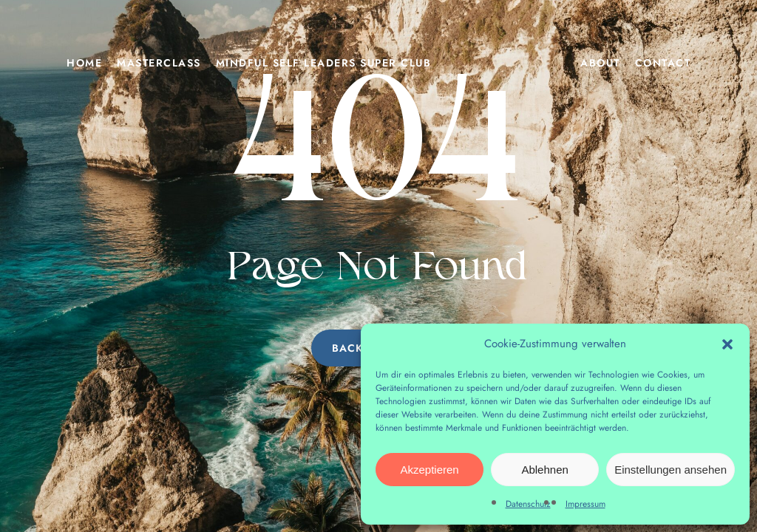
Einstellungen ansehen (671, 470)
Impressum (585, 504)
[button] (727, 344)
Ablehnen (544, 470)
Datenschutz (528, 504)
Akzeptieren (429, 470)
